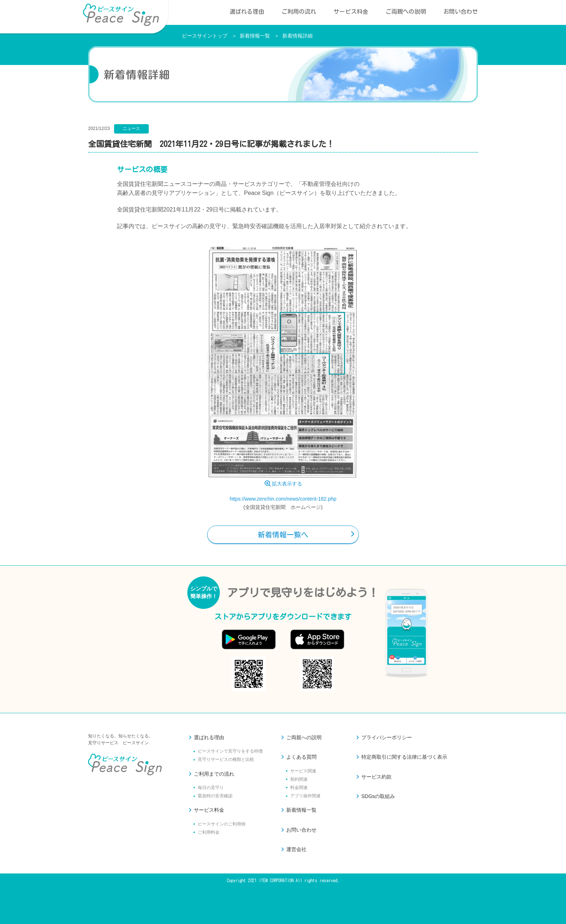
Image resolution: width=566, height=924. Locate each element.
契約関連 (299, 779)
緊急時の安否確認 (215, 796)
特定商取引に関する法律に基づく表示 (404, 757)
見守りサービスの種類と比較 (226, 759)
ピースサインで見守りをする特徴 (230, 751)
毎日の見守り (211, 788)
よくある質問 (301, 757)
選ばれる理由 (247, 12)
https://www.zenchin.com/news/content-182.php (283, 499)
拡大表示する (287, 484)
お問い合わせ (461, 12)
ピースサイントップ (205, 36)
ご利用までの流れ (214, 774)
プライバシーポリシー (387, 737)
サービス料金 (351, 12)
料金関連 (299, 788)
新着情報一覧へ (283, 535)
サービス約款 (376, 777)
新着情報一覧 (255, 36)
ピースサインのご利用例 (222, 824)
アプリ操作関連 (305, 796)
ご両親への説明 (406, 12)
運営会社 (296, 849)
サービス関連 (303, 771)
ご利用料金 (209, 832)
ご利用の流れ (299, 12)
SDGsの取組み (378, 796)
